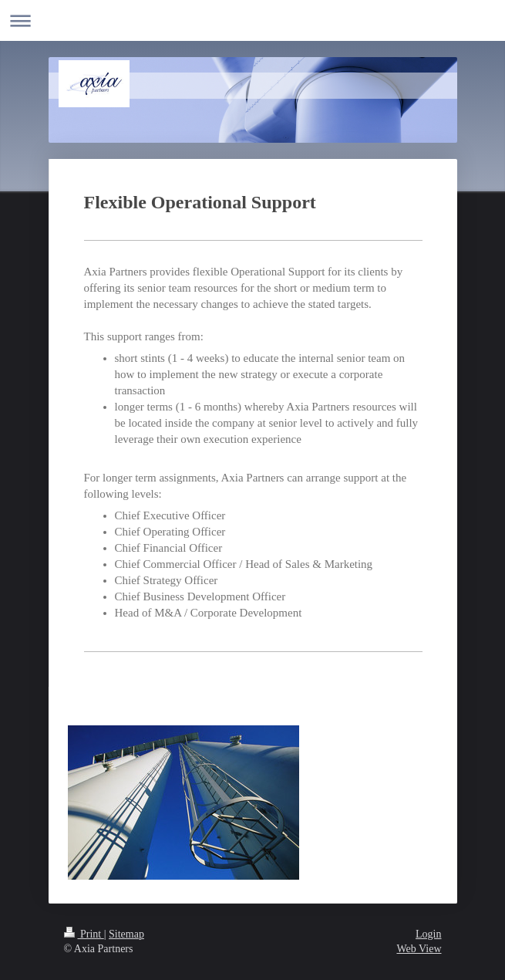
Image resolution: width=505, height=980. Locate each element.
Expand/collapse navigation (252, 20)
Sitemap (126, 934)
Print (84, 934)
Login (428, 934)
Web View (419, 949)
